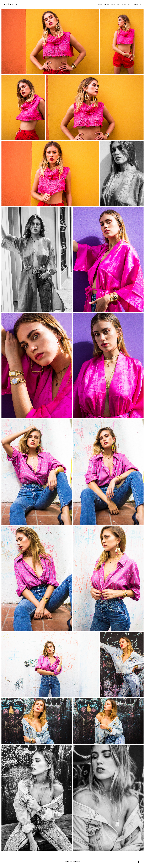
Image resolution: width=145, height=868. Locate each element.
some (119, 5)
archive (136, 5)
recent (100, 5)
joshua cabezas (74, 862)
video (124, 5)
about (130, 5)
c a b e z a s (11, 4)
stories (113, 5)
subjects (106, 5)
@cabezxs (67, 862)
